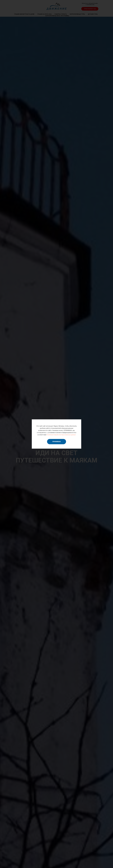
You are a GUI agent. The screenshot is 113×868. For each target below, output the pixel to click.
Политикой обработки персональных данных (61, 435)
